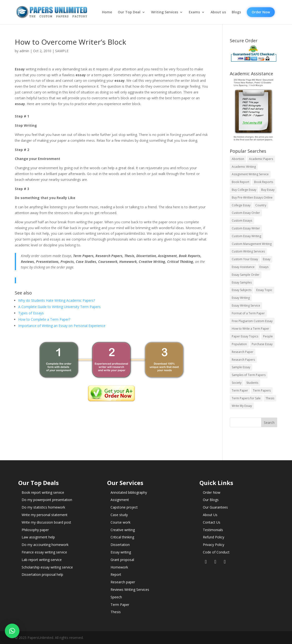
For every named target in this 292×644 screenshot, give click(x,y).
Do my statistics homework (43, 507)
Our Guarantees (215, 507)
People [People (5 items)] (268, 336)
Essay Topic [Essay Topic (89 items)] (264, 290)
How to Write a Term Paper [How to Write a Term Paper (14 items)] (250, 329)
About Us (210, 515)
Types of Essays (31, 313)
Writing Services (165, 12)
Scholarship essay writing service (47, 567)
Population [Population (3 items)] (239, 344)
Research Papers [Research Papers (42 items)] (243, 360)
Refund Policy (214, 537)
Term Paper (120, 605)
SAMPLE (62, 51)
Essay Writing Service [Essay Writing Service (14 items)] (246, 305)
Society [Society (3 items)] (237, 383)
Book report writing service (43, 492)
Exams (194, 12)
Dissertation (120, 545)
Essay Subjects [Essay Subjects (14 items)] (242, 290)
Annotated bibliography (129, 492)
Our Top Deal (129, 12)
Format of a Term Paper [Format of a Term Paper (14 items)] (248, 313)
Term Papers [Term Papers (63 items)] (262, 390)
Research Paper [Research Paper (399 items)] (243, 352)
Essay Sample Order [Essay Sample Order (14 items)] (246, 275)
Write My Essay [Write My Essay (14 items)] (242, 406)
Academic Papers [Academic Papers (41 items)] (261, 159)
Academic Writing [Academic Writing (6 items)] (244, 167)
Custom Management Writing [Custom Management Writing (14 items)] (252, 244)
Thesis (116, 612)
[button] (12, 631)
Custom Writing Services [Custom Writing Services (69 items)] (248, 251)
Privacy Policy (214, 545)
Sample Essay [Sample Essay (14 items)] (241, 367)
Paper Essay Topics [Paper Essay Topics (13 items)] (245, 336)
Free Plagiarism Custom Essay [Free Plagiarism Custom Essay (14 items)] (252, 321)
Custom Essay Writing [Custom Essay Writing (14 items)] (246, 236)
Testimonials (213, 530)
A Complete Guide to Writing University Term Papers (59, 307)
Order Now (261, 12)
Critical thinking (122, 537)
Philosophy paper (35, 530)
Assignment (120, 500)
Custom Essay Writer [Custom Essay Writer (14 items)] (246, 228)
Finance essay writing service (44, 552)
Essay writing (121, 552)
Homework (119, 567)
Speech (116, 597)
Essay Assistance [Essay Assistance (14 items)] (243, 267)
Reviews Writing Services (130, 590)
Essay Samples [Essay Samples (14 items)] (242, 282)
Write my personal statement (45, 515)
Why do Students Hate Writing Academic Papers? (57, 300)
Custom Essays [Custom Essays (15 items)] (242, 221)
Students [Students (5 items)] (252, 383)
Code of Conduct (216, 552)
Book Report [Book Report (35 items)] (240, 182)
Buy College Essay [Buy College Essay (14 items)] (244, 190)
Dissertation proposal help (42, 574)
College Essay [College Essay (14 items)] (241, 205)
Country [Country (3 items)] (261, 205)
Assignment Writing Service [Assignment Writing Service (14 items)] (250, 174)
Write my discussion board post (46, 522)
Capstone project (124, 507)
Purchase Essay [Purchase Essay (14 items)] (262, 344)
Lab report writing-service (42, 560)
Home (107, 12)
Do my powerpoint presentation (47, 500)
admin (24, 51)
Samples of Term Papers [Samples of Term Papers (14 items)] (249, 375)
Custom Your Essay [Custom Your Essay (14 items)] (245, 259)
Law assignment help (38, 537)
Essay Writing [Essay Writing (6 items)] (241, 298)
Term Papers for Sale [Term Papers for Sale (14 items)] (246, 398)
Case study (119, 515)
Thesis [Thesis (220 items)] (270, 398)
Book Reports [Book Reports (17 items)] (264, 182)
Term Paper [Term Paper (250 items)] (240, 390)
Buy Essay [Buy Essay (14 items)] (268, 190)
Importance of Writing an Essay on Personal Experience (62, 326)
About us (218, 12)
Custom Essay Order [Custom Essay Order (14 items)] (246, 213)
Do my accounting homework (45, 545)
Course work (120, 522)
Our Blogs (211, 500)
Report (116, 574)
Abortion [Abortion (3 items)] (238, 159)
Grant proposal (122, 560)
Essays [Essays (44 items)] (264, 267)
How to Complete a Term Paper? (44, 319)
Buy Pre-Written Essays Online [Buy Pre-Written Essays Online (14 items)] (252, 197)
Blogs (236, 12)
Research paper (123, 582)
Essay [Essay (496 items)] (267, 259)
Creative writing (123, 530)
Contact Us (212, 522)
